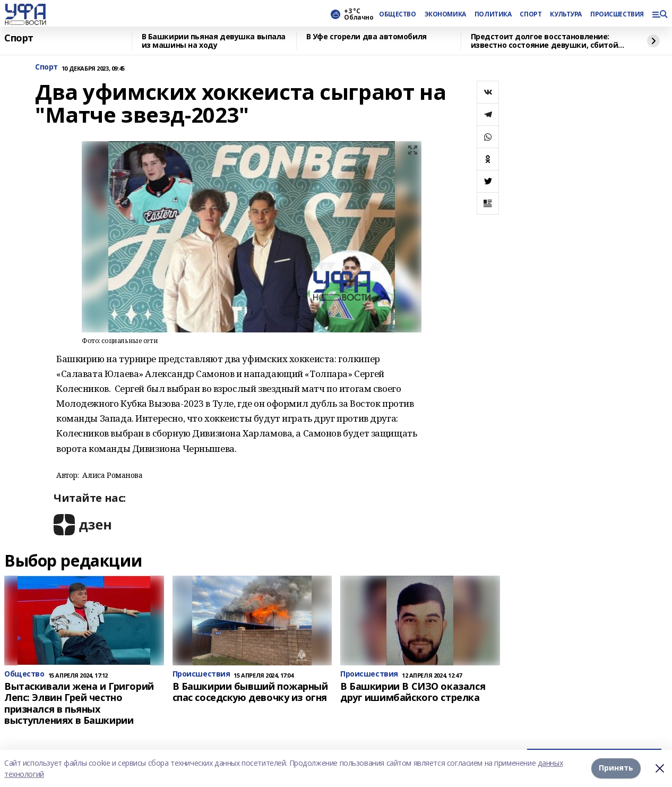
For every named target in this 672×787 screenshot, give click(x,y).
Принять (616, 768)
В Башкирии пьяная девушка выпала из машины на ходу (214, 41)
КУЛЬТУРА (566, 14)
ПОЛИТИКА (493, 14)
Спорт (19, 38)
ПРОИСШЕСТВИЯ (617, 14)
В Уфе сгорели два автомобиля (367, 37)
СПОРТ (531, 14)
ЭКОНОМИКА (445, 14)
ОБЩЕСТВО (398, 14)
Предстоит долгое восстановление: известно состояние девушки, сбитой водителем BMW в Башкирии (545, 41)
